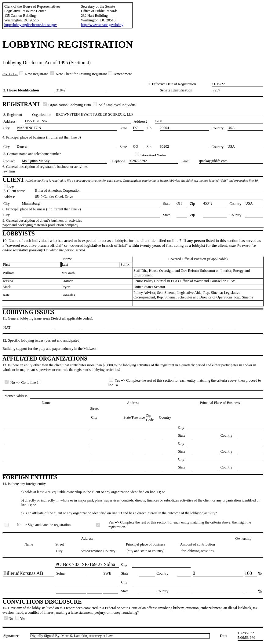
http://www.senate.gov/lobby (102, 25)
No (9, 619)
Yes (20, 619)
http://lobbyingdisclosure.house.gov (31, 25)
